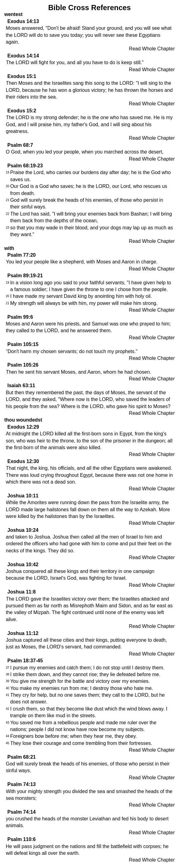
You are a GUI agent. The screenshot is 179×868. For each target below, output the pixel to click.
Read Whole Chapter (152, 49)
